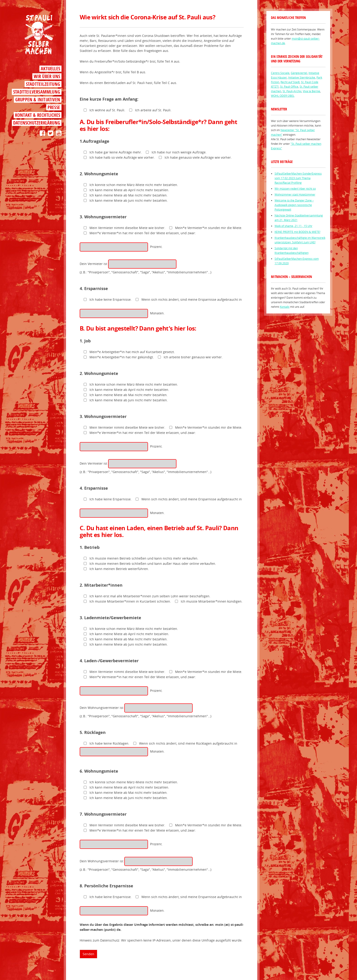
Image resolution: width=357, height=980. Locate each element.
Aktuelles (50, 69)
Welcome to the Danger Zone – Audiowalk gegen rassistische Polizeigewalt (294, 205)
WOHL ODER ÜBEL (283, 96)
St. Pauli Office (289, 87)
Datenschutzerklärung (37, 123)
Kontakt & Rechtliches (38, 115)
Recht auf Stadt (290, 82)
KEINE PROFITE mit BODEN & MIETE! (297, 232)
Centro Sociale (280, 73)
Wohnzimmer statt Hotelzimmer (295, 194)
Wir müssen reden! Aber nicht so (295, 188)
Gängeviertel (299, 73)
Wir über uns (47, 76)
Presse (54, 107)
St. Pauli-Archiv (292, 91)
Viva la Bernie (311, 91)
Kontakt (285, 307)
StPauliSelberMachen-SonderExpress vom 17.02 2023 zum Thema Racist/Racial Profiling (298, 178)
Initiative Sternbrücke (302, 77)
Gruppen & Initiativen (38, 100)
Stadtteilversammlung (37, 92)
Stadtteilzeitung (43, 84)
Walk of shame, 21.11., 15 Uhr (293, 226)
